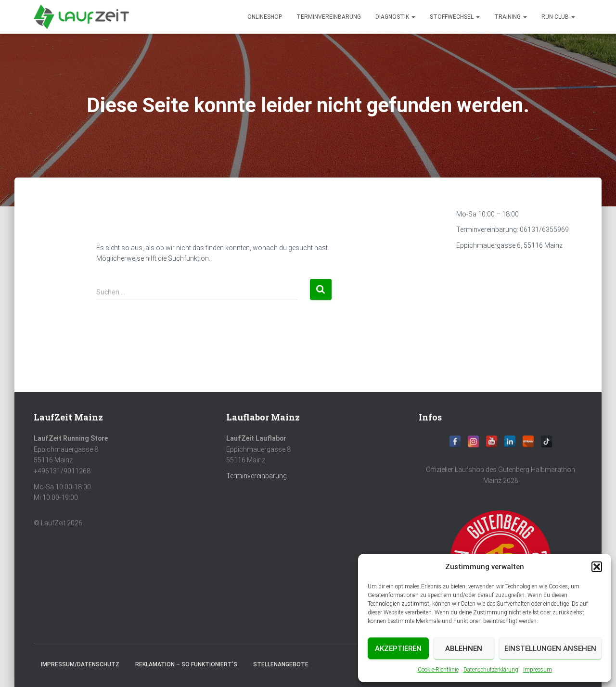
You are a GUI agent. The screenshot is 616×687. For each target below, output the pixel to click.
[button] (597, 567)
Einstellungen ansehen (550, 649)
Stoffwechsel (455, 17)
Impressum (538, 670)
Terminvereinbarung (329, 17)
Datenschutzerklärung (491, 670)
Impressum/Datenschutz (80, 664)
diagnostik (395, 17)
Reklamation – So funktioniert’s (186, 664)
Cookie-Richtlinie (438, 670)
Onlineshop (265, 17)
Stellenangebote (281, 664)
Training (511, 17)
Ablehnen (464, 649)
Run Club (558, 17)
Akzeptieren (398, 649)
